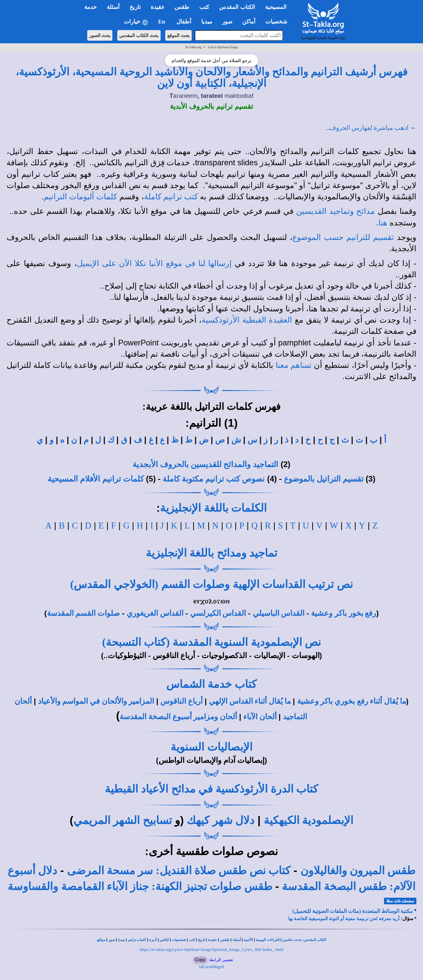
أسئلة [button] (113, 7)
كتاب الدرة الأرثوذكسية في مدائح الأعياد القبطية (211, 789)
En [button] (162, 22)
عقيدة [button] (158, 7)
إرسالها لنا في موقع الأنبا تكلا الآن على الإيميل (154, 263)
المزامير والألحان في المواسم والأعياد (96, 701)
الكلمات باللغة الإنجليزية (213, 508)
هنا (383, 223)
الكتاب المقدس (315, 940)
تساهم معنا (294, 365)
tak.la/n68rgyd (211, 967)
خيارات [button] (136, 22)
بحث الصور (100, 35)
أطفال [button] (184, 22)
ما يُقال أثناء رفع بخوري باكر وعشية (352, 701)
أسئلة (237, 940)
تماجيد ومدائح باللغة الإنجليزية (211, 553)
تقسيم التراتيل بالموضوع (324, 479)
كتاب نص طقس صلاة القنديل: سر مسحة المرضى (179, 870)
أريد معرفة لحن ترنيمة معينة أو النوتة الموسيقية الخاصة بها (344, 919)
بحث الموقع (178, 35)
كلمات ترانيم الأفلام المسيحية (96, 479)
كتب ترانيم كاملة (171, 197)
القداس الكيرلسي (218, 613)
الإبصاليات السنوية (211, 747)
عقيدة (212, 940)
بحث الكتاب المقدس (139, 35)
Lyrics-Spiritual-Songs (223, 47)
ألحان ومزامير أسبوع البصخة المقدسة (178, 717)
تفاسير (288, 940)
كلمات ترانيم (137, 940)
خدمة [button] (91, 7)
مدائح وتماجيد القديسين (335, 211)
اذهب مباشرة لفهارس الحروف (369, 128)
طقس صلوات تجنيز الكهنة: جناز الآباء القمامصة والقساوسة (140, 886)
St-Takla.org (193, 47)
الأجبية (248, 940)
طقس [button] (182, 7)
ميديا (121, 940)
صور (112, 940)
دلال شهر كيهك (221, 820)
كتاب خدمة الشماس (211, 684)
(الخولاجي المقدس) (114, 584)
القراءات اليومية (268, 940)
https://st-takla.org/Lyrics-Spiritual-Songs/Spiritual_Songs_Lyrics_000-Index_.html (211, 949)
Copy (200, 960)
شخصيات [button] (278, 22)
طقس (225, 940)
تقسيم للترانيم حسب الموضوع (343, 237)
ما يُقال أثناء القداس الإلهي (250, 701)
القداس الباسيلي (279, 613)
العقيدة (280, 320)
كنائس (164, 940)
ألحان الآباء (260, 717)
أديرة (153, 940)
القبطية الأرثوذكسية (234, 320)
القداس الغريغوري (155, 613)
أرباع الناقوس (181, 701)
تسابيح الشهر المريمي (123, 820)
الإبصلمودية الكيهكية (308, 820)
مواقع (101, 940)
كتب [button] (204, 7)
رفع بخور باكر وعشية (344, 613)
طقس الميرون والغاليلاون (358, 870)
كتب (192, 940)
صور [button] (227, 22)
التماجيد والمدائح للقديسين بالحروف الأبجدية (205, 464)
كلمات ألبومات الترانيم (80, 197)
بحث (298, 940)
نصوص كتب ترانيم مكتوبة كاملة (214, 479)
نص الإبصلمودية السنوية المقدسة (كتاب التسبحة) (211, 642)
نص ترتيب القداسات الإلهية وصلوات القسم (257, 584)
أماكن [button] (249, 22)
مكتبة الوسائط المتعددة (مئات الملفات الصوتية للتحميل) (353, 911)
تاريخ (201, 940)
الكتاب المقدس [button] (237, 7)
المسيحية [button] (276, 7)
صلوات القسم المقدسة (83, 613)
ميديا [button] (207, 22)
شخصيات (179, 940)
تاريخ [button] (135, 7)
